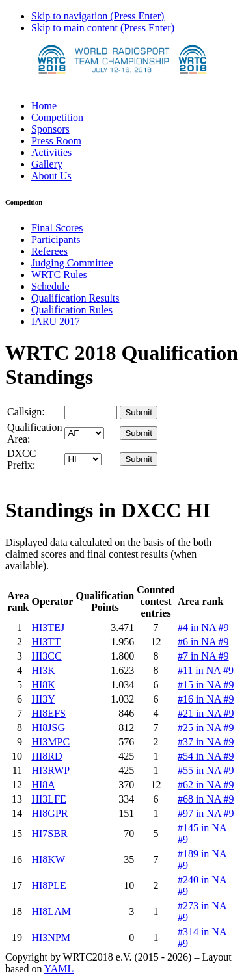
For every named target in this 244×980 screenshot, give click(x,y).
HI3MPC (50, 742)
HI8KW (48, 859)
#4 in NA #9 (203, 627)
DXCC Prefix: (21, 459)
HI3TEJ (48, 627)
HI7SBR (49, 833)
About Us (51, 176)
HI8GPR (49, 813)
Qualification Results (75, 298)
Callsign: (26, 412)
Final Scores (57, 228)
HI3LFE (48, 799)
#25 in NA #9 (206, 728)
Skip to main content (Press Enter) (103, 28)
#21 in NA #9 (206, 713)
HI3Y (43, 699)
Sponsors (50, 129)
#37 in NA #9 (206, 742)
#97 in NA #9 (206, 813)
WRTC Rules (59, 275)
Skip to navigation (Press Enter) (98, 16)
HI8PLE (48, 885)
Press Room (56, 141)
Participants (56, 239)
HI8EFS (48, 713)
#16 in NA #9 (206, 699)
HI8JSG (48, 728)
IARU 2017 (56, 321)
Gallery (47, 164)
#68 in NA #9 (206, 799)
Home (44, 106)
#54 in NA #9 (206, 756)
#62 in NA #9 (206, 785)
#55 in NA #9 (206, 770)
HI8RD (47, 756)
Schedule (50, 286)
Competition (57, 117)
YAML (59, 969)
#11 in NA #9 (206, 670)
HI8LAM (51, 911)
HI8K (43, 685)
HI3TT (46, 642)
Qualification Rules (72, 310)
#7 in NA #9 (203, 656)
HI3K (43, 670)
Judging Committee (72, 263)
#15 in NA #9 (206, 685)
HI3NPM (51, 937)
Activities (51, 152)
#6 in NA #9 (203, 642)
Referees (49, 251)
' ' (84, 433)
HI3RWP (50, 770)
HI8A (43, 785)
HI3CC (46, 656)
